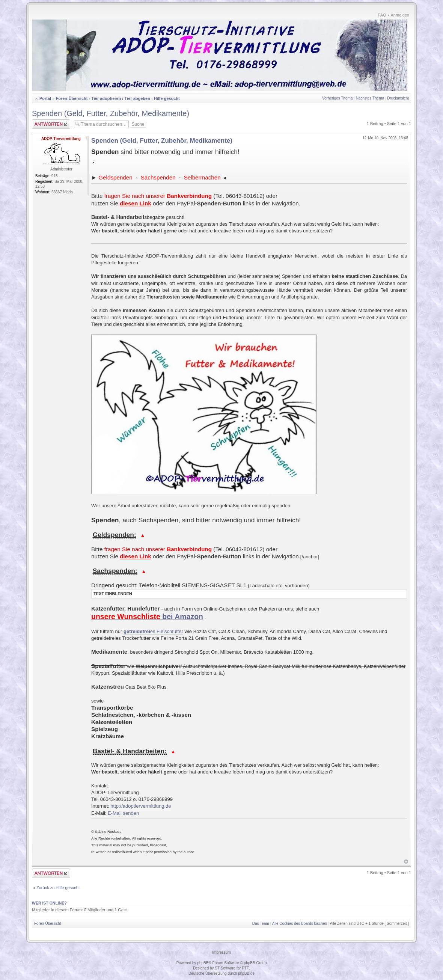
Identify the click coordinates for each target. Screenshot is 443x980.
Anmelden (400, 15)
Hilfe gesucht (167, 98)
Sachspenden (158, 177)
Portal (45, 98)
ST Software (225, 968)
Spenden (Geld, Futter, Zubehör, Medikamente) (111, 113)
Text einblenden (113, 594)
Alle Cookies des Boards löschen (300, 923)
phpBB (203, 963)
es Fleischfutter (153, 631)
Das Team (261, 923)
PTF (245, 968)
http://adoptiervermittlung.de (141, 806)
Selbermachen (202, 177)
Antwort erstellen (51, 124)
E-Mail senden (123, 813)
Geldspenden (115, 177)
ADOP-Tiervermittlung (61, 139)
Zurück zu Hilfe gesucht (58, 888)
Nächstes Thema (370, 98)
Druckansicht (398, 98)
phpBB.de (246, 973)
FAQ (382, 15)
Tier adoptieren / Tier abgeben (121, 98)
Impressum (221, 952)
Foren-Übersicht (72, 98)
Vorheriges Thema (338, 98)
